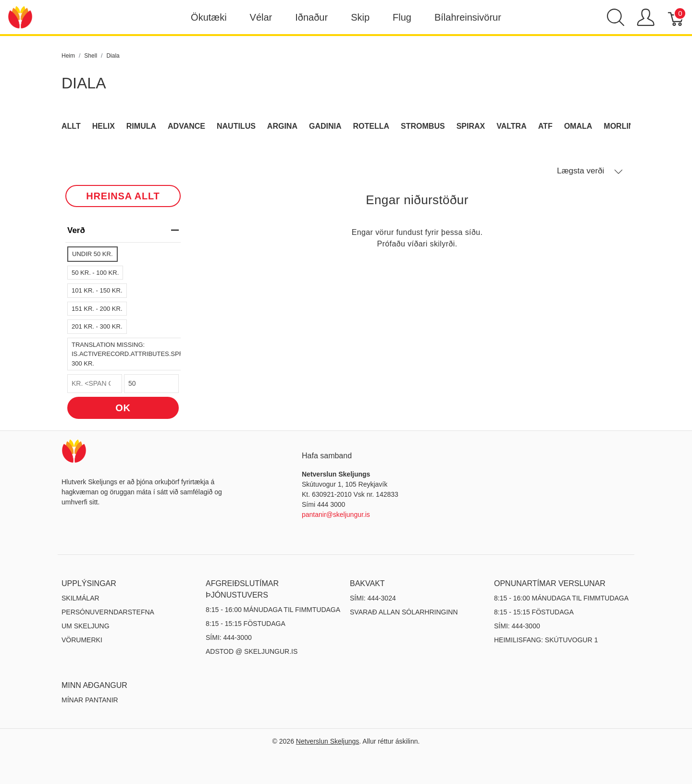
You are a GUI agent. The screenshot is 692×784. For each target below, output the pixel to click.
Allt (71, 126)
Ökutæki (209, 17)
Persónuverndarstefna (108, 612)
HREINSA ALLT (123, 196)
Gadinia (325, 126)
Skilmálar (80, 598)
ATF (545, 126)
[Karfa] (676, 17)
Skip (360, 17)
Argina (282, 126)
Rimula (141, 126)
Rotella (371, 126)
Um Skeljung (86, 626)
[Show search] (616, 17)
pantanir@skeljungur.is (336, 514)
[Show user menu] (646, 17)
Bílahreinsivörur (468, 17)
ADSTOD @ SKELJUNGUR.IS (252, 651)
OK (123, 408)
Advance (186, 126)
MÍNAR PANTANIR (90, 700)
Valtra (512, 126)
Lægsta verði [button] (590, 171)
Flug (402, 17)
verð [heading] (123, 230)
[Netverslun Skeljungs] (20, 17)
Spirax (471, 126)
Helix (104, 126)
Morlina (622, 126)
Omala (578, 126)
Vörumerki (82, 640)
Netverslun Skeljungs (328, 741)
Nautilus (236, 126)
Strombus (423, 126)
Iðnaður (311, 17)
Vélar (261, 17)
